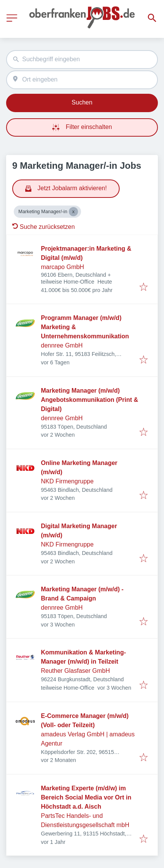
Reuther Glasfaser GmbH (76, 671)
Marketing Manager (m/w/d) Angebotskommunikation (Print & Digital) (89, 400)
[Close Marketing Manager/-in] (73, 212)
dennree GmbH (62, 345)
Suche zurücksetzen (44, 227)
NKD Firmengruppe (67, 481)
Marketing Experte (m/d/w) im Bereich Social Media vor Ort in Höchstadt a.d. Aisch (86, 797)
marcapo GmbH (63, 267)
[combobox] (82, 60)
